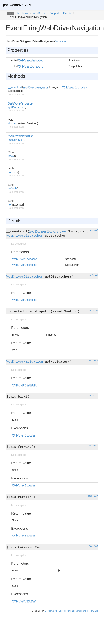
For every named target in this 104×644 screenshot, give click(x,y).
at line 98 (93, 446)
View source (62, 41)
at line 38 (93, 230)
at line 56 (93, 310)
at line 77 (93, 395)
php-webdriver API (17, 5)
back (11, 156)
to (10, 205)
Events (67, 13)
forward (13, 172)
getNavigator (16, 140)
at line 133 (93, 546)
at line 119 (93, 496)
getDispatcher (17, 107)
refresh (13, 189)
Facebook (22, 13)
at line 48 (93, 275)
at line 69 (93, 360)
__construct (15, 87)
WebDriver (39, 13)
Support (54, 13)
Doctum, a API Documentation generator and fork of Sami (71, 611)
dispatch (13, 123)
